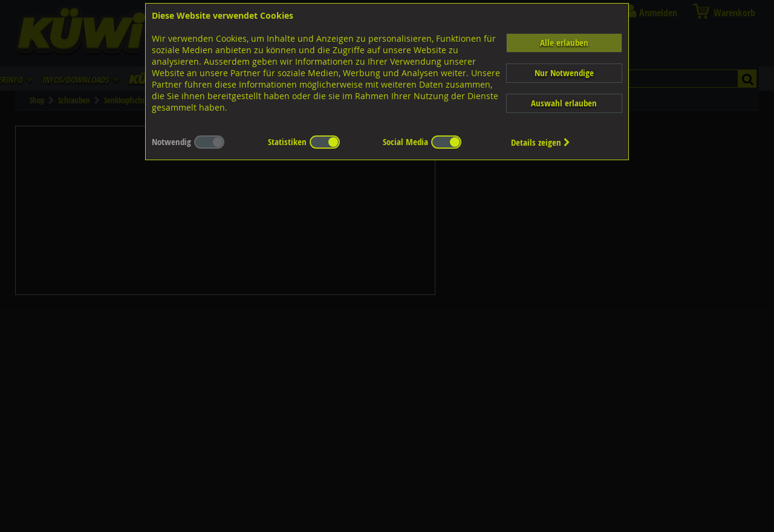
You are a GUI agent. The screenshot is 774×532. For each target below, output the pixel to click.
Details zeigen (541, 142)
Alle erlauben (564, 43)
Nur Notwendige (564, 73)
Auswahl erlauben (564, 103)
